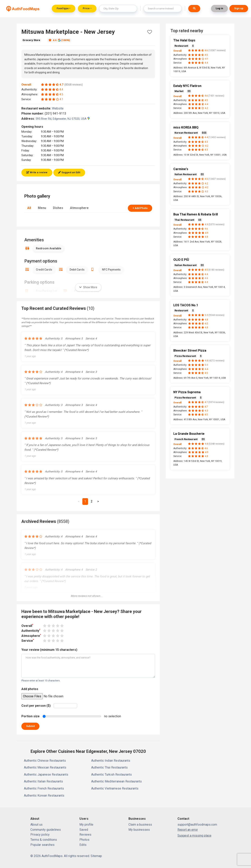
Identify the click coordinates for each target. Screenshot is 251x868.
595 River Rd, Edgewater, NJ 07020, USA (63, 119)
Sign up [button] (239, 8)
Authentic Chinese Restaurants (45, 761)
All (29, 208)
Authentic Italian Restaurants (43, 781)
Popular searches (42, 845)
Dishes (58, 208)
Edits (83, 845)
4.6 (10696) (59, 40)
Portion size (30, 716)
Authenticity (31, 630)
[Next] (98, 501)
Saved (84, 830)
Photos (84, 840)
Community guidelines (46, 830)
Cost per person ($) (36, 706)
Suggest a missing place (194, 836)
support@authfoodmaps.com (197, 825)
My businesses (139, 830)
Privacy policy (40, 835)
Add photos (30, 689)
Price (86, 8)
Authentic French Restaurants (44, 788)
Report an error (188, 830)
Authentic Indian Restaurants (111, 761)
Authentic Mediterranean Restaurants (116, 781)
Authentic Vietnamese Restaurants (115, 788)
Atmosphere (79, 208)
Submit (30, 726)
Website (59, 108)
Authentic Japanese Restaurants (46, 775)
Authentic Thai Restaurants (109, 767)
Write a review (37, 172)
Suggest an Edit (69, 172)
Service (28, 641)
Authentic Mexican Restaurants (45, 767)
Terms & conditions (44, 840)
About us (36, 825)
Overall (27, 626)
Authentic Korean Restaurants (44, 796)
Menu (42, 208)
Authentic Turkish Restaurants (111, 775)
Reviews (85, 835)
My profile (86, 825)
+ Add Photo (140, 208)
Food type (63, 8)
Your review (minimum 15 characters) (49, 650)
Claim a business (140, 825)
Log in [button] (219, 8)
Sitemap (96, 856)
